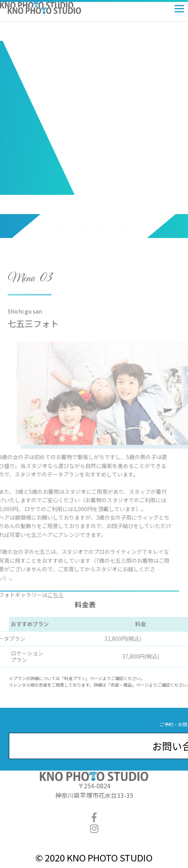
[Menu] (179, 7)
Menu (21, 292)
